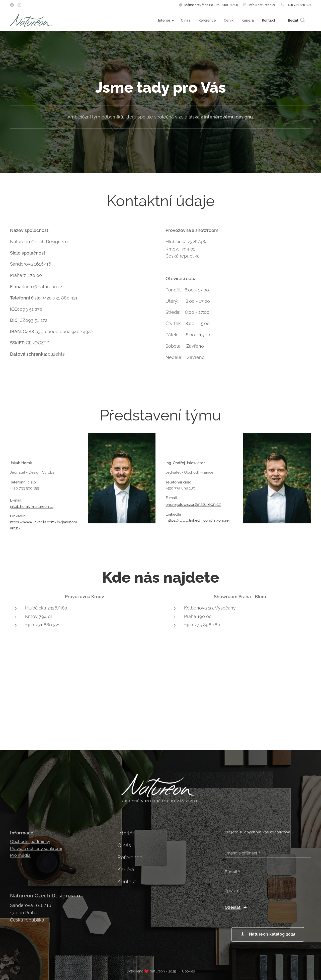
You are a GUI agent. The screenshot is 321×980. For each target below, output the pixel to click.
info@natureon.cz (262, 5)
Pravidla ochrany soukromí (36, 848)
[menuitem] (163, 20)
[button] (296, 20)
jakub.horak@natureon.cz (32, 506)
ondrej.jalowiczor (180, 504)
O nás (125, 845)
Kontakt (127, 882)
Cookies (188, 971)
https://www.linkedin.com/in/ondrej (197, 520)
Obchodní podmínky (30, 841)
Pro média (21, 855)
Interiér (126, 833)
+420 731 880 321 (298, 5)
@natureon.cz (208, 504)
